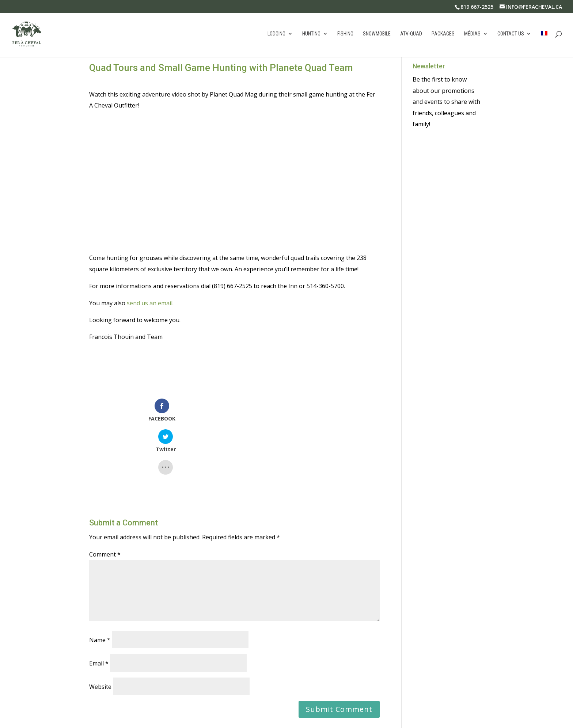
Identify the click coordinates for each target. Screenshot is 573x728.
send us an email (150, 303)
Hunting (311, 35)
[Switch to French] (544, 45)
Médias (472, 35)
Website (100, 634)
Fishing (345, 35)
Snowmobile (377, 35)
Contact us (511, 35)
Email (99, 611)
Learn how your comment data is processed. (257, 695)
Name (100, 588)
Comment (105, 502)
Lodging (276, 35)
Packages (443, 35)
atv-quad (411, 35)
